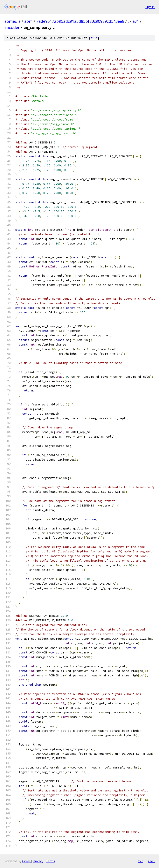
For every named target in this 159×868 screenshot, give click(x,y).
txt (141, 861)
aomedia (12, 21)
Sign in (150, 7)
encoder (12, 27)
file (94, 38)
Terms (51, 861)
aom (28, 21)
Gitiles (26, 861)
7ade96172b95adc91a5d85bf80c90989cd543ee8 (80, 21)
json (151, 861)
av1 (136, 21)
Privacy (38, 861)
